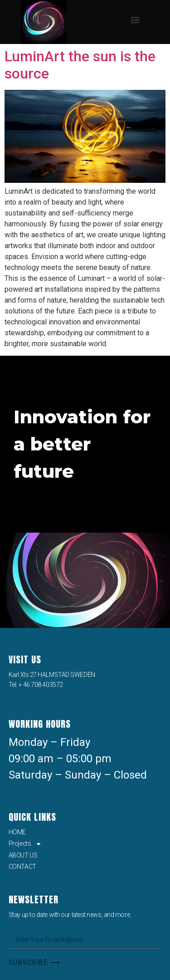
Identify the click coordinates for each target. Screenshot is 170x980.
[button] (135, 20)
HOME (17, 832)
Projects (25, 843)
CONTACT (22, 867)
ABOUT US (23, 855)
